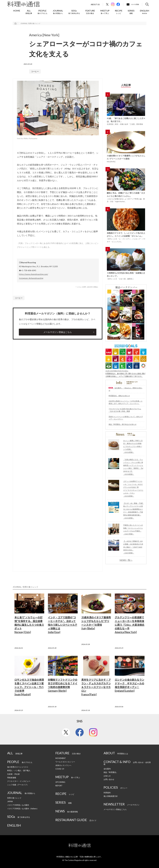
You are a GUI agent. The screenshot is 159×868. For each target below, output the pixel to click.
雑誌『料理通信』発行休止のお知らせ (123, 424)
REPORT (59, 786)
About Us (95, 5)
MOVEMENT (61, 758)
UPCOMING (60, 782)
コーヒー (35, 71)
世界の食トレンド (14, 798)
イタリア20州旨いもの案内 (18, 805)
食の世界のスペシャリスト (18, 767)
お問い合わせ (109, 779)
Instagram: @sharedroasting (31, 278)
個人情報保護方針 (111, 796)
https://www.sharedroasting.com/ (34, 274)
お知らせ (107, 776)
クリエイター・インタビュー (19, 781)
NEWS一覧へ (126, 560)
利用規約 (107, 793)
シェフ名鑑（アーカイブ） (18, 785)
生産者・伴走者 (13, 774)
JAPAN (10, 801)
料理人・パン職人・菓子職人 (19, 770)
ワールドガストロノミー (65, 762)
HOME (17, 11)
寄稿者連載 (12, 778)
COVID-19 (60, 769)
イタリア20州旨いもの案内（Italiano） (23, 809)
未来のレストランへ (63, 765)
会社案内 (107, 769)
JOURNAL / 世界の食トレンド (30, 23)
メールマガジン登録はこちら (58, 332)
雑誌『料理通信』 (111, 772)
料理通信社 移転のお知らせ (119, 396)
